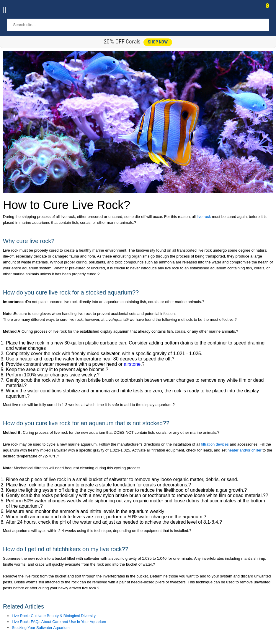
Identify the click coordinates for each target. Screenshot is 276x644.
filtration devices (215, 444)
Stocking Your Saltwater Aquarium (41, 628)
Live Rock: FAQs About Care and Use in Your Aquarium (59, 622)
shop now (158, 42)
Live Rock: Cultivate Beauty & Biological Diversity (54, 616)
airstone (132, 364)
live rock (204, 217)
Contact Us (253, 11)
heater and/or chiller (245, 450)
